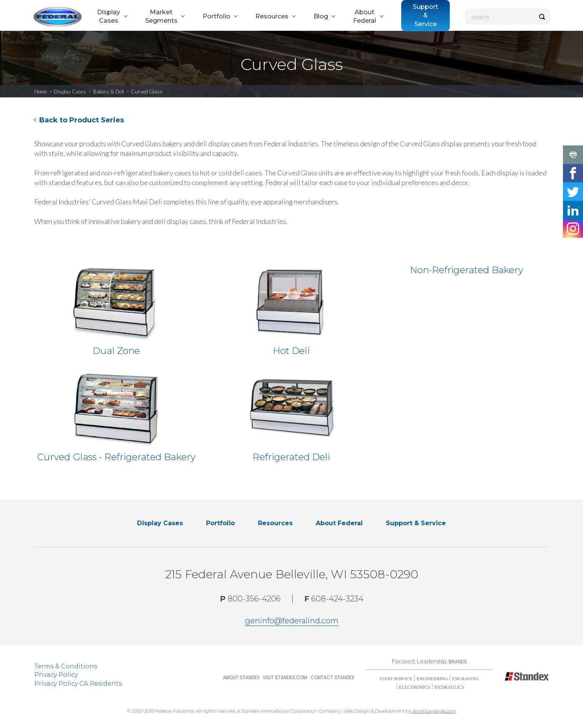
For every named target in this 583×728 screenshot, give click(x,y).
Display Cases (70, 92)
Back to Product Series (82, 120)
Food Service (396, 679)
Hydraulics (449, 687)
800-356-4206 (250, 599)
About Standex (241, 677)
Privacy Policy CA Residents (78, 684)
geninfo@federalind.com (292, 621)
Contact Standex (332, 677)
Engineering (432, 679)
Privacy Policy (56, 675)
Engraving (466, 679)
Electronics (415, 687)
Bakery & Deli (109, 92)
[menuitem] (111, 17)
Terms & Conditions (66, 666)
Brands (458, 662)
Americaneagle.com (434, 711)
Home (41, 92)
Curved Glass (147, 92)
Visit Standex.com (285, 677)
